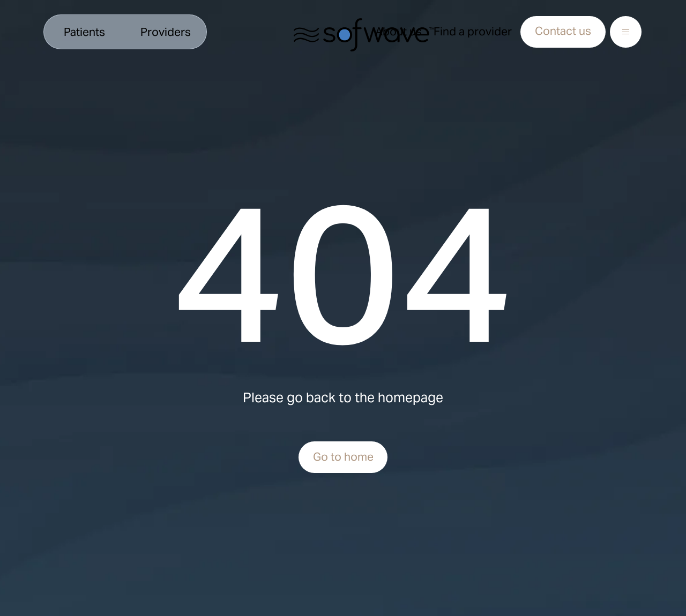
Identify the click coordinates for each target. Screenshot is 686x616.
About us (398, 31)
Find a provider (473, 31)
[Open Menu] (626, 32)
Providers (166, 32)
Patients (84, 32)
